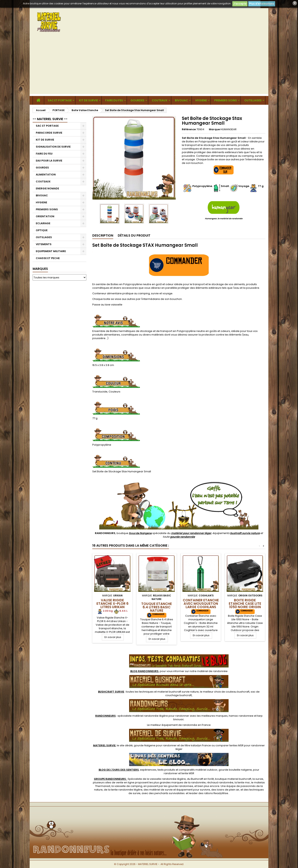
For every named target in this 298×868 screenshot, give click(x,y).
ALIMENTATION (46, 175)
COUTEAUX (160, 100)
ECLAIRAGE (43, 223)
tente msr (244, 782)
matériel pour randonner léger (191, 533)
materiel (178, 692)
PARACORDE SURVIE (49, 133)
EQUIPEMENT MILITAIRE (51, 251)
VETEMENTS (44, 244)
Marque (214, 129)
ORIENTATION (45, 216)
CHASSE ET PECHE (48, 258)
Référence (189, 129)
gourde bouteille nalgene (235, 770)
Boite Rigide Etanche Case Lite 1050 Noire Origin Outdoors (245, 605)
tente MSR (188, 773)
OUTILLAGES (253, 100)
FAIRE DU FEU (114, 100)
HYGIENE (201, 100)
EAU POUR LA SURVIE (49, 161)
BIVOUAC (181, 100)
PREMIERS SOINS (226, 100)
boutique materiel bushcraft (233, 779)
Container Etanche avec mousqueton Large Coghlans (201, 604)
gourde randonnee (181, 786)
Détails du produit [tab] (134, 235)
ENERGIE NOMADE (47, 188)
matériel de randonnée (212, 671)
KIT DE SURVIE (88, 100)
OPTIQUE (42, 230)
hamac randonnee (241, 716)
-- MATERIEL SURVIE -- (50, 119)
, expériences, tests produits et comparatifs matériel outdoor (158, 770)
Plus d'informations (262, 4)
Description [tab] (103, 235)
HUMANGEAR (228, 129)
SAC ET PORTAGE (60, 100)
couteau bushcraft (238, 692)
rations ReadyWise (216, 793)
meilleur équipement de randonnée (174, 725)
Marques (40, 269)
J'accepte (240, 4)
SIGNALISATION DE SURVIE (53, 147)
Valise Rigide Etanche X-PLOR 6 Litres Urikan (112, 604)
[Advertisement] (149, 66)
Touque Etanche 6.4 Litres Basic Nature (157, 607)
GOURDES (137, 100)
